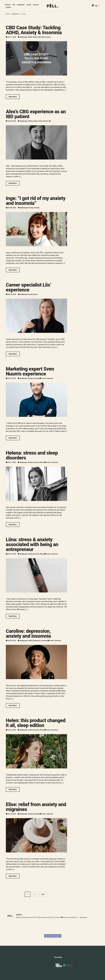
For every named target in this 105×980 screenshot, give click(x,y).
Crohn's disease (43, 121)
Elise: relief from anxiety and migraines (36, 807)
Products (8, 5)
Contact (8, 7)
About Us (36, 5)
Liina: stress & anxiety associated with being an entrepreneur (32, 544)
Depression (37, 641)
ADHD (30, 37)
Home (8, 14)
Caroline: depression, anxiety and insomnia (28, 634)
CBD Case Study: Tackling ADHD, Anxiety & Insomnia (34, 30)
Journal (29, 5)
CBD (39, 37)
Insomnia (48, 37)
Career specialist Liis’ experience (28, 287)
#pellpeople (21, 5)
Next (43, 894)
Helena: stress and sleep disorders (32, 455)
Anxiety (35, 37)
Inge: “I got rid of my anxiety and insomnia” (36, 201)
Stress (36, 294)
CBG (43, 37)
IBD (50, 121)
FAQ (14, 5)
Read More (13, 97)
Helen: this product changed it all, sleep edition (36, 723)
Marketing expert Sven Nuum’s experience (30, 371)
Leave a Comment (47, 378)
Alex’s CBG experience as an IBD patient (36, 114)
